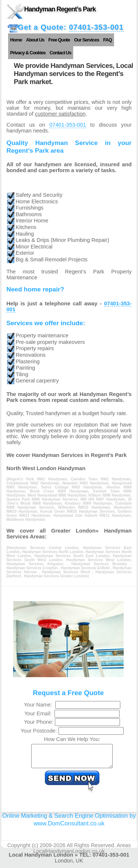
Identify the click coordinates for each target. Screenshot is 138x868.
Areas (124, 850)
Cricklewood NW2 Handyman (33, 483)
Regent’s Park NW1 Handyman (37, 479)
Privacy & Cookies (28, 53)
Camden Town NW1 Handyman (101, 479)
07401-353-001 (96, 27)
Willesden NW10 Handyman (84, 507)
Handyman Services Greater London (56, 576)
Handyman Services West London (98, 560)
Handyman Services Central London (43, 548)
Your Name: (40, 705)
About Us (35, 40)
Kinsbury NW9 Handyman (88, 503)
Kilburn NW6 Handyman (109, 495)
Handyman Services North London (53, 552)
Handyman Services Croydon (33, 568)
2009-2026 (53, 850)
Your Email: (40, 713)
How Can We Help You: (72, 739)
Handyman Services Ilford (67, 572)
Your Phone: (39, 722)
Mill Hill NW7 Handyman (103, 499)
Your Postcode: (40, 731)
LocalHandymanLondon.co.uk (69, 856)
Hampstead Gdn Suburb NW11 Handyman (92, 515)
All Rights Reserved (90, 850)
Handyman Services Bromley (101, 564)
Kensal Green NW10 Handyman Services (77, 511)
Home (16, 40)
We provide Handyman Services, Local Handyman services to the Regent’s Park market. (73, 74)
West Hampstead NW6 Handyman (57, 495)
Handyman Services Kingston (36, 564)
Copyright (19, 850)
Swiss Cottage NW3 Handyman (72, 487)
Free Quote (59, 40)
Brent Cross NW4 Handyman (59, 491)
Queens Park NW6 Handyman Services (42, 499)
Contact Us (61, 53)
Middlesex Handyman (25, 520)
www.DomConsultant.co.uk (69, 828)
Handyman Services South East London (72, 556)
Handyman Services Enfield (86, 568)
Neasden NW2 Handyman (85, 483)
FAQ (107, 40)
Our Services (86, 40)
